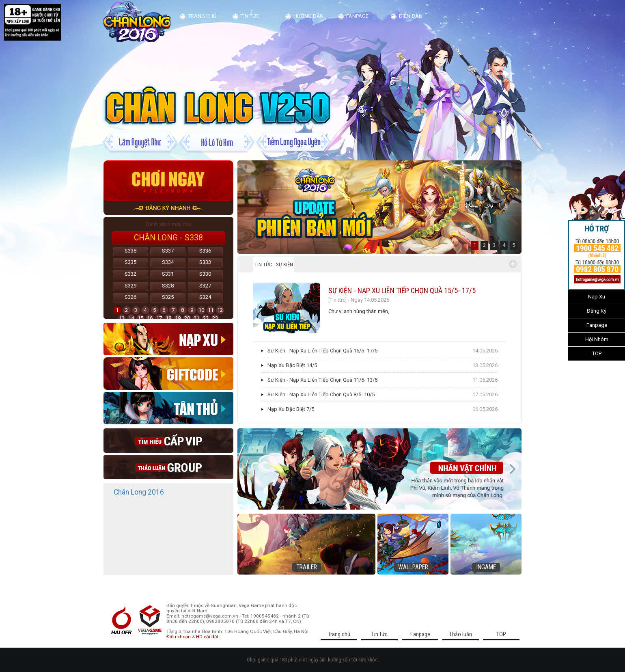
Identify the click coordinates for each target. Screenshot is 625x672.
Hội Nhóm (597, 339)
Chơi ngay (168, 181)
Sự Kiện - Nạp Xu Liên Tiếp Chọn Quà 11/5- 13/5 (322, 380)
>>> (563, 257)
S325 (168, 297)
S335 (130, 262)
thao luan (168, 467)
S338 (130, 251)
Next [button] (512, 469)
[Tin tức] (337, 300)
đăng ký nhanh (168, 208)
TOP (597, 353)
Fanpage (597, 325)
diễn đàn (411, 16)
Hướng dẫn (308, 16)
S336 (205, 251)
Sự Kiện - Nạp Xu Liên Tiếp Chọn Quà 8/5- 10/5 (321, 394)
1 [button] (475, 245)
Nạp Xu (597, 297)
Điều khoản (179, 637)
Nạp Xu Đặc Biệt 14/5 (292, 365)
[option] (379, 207)
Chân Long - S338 (168, 238)
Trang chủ (202, 16)
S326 (130, 297)
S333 (205, 262)
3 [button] (494, 245)
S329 (130, 286)
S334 (168, 262)
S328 (168, 286)
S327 (205, 286)
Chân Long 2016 (139, 492)
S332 (130, 274)
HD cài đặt (207, 637)
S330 (205, 274)
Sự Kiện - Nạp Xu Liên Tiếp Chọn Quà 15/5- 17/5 (402, 291)
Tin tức (250, 16)
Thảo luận (461, 634)
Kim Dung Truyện (137, 22)
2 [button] (484, 245)
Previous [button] (247, 469)
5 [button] (514, 245)
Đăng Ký (597, 311)
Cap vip (168, 441)
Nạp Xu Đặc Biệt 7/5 (291, 409)
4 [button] (504, 245)
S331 (168, 274)
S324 (205, 297)
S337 (168, 251)
